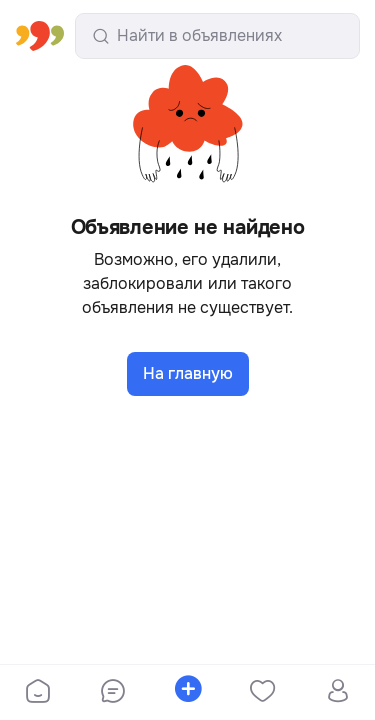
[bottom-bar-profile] (337, 693)
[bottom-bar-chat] (112, 693)
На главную (188, 373)
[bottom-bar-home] (38, 693)
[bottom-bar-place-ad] (187, 693)
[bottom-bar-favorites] (262, 693)
